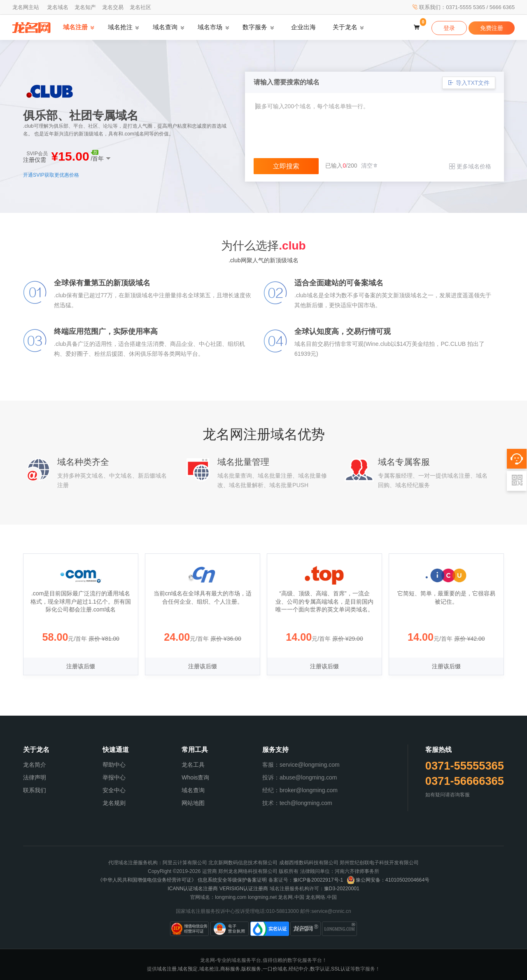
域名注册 (167, 969)
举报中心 (114, 777)
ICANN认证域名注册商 (193, 889)
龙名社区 (140, 7)
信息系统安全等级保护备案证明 (232, 880)
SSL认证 (341, 969)
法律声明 (35, 777)
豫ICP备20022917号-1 (318, 880)
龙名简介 (35, 765)
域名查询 (193, 790)
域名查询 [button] (165, 27)
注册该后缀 (81, 666)
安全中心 (114, 790)
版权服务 (251, 969)
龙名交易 (113, 7)
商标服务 (230, 969)
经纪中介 (298, 969)
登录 (449, 28)
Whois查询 (195, 777)
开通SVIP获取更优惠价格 (51, 175)
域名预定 (188, 969)
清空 (370, 166)
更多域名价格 (470, 166)
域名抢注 (209, 969)
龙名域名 (58, 7)
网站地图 (193, 803)
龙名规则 (114, 803)
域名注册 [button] (75, 27)
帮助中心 (114, 765)
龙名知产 (85, 7)
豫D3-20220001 (342, 889)
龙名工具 (193, 765)
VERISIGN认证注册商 (244, 889)
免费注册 (492, 28)
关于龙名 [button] (345, 27)
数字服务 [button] (255, 27)
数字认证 (320, 969)
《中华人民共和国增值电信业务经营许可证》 (147, 880)
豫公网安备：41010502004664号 (388, 880)
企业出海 (303, 27)
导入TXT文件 (469, 83)
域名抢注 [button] (120, 27)
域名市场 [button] (210, 27)
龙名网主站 (26, 7)
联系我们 (35, 790)
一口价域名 (275, 969)
